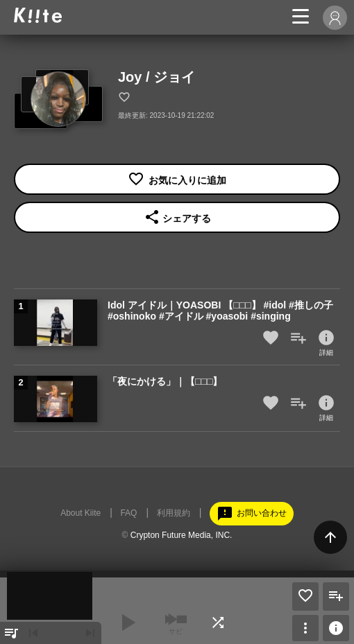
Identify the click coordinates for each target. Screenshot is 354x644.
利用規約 (174, 513)
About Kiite (81, 513)
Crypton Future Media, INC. (182, 535)
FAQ (128, 513)
